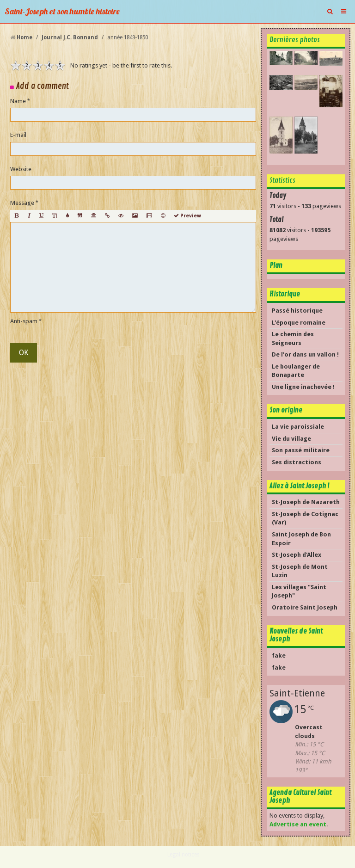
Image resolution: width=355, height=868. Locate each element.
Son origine (286, 410)
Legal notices (184, 855)
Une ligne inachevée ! (303, 387)
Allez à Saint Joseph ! (300, 486)
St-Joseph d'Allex (297, 555)
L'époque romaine (299, 323)
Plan (276, 265)
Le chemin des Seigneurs (293, 339)
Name (18, 101)
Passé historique (297, 311)
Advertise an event (298, 824)
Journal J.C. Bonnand (70, 37)
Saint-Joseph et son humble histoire (62, 11)
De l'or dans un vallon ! (305, 354)
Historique (285, 294)
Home (24, 37)
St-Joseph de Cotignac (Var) (305, 518)
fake (279, 656)
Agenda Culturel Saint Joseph (300, 797)
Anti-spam (24, 321)
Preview (187, 216)
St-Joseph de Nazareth (306, 502)
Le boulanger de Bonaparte (296, 371)
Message (22, 203)
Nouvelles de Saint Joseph (296, 635)
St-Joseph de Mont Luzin (300, 571)
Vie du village (291, 439)
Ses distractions (297, 462)
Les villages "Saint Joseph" (299, 591)
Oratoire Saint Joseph (305, 607)
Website (21, 169)
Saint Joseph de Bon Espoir (301, 539)
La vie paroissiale (298, 427)
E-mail (18, 135)
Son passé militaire (301, 450)
